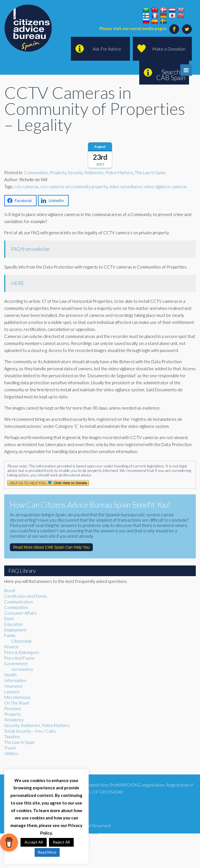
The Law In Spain (150, 172)
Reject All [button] (61, 842)
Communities (36, 172)
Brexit (10, 590)
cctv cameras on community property (74, 187)
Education (14, 624)
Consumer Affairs (21, 613)
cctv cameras (26, 187)
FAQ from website (30, 249)
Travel (10, 748)
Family (10, 635)
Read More (47, 852)
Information (15, 680)
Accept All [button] (34, 842)
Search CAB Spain (171, 75)
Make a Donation (169, 49)
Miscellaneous (17, 697)
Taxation (12, 737)
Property (58, 172)
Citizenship (21, 641)
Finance (11, 647)
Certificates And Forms (26, 596)
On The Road (17, 703)
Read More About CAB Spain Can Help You (51, 547)
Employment (15, 630)
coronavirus (22, 669)
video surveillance (125, 187)
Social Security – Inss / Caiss (30, 731)
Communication (19, 602)
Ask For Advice (107, 49)
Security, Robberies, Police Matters (100, 172)
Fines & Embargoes (22, 652)
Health (10, 675)
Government (16, 664)
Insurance (14, 686)
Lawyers (12, 692)
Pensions (13, 708)
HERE (18, 283)
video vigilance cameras (165, 187)
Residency (14, 720)
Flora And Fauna (19, 658)
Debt (9, 619)
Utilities (11, 753)
